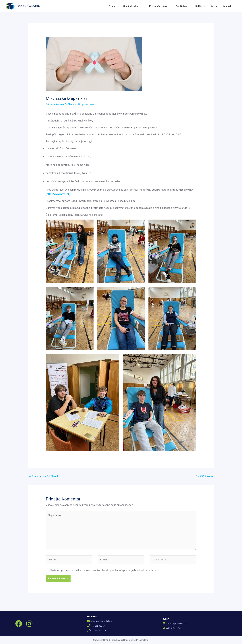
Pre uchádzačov (162, 6)
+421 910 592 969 (174, 628)
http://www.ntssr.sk (58, 194)
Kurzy (214, 6)
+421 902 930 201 (98, 626)
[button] (119, 6)
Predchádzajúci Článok (44, 476)
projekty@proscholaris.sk (177, 624)
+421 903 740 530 (98, 631)
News (73, 104)
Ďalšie (201, 6)
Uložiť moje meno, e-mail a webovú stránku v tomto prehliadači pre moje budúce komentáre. (103, 570)
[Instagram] (29, 624)
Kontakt (228, 6)
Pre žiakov (184, 6)
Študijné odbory (136, 6)
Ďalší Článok (205, 476)
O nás (116, 6)
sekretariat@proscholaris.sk (102, 621)
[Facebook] (19, 624)
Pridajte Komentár (56, 104)
